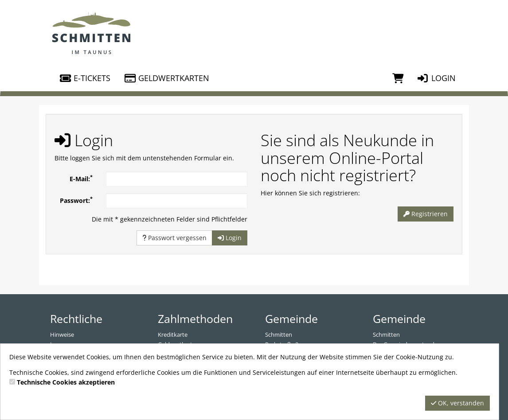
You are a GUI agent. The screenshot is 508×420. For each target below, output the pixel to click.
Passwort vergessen (174, 238)
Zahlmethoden (195, 319)
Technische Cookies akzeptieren (66, 382)
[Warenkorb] (398, 78)
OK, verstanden (457, 403)
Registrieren (426, 214)
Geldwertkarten (166, 78)
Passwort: (76, 200)
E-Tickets (85, 78)
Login (436, 78)
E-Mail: (81, 178)
